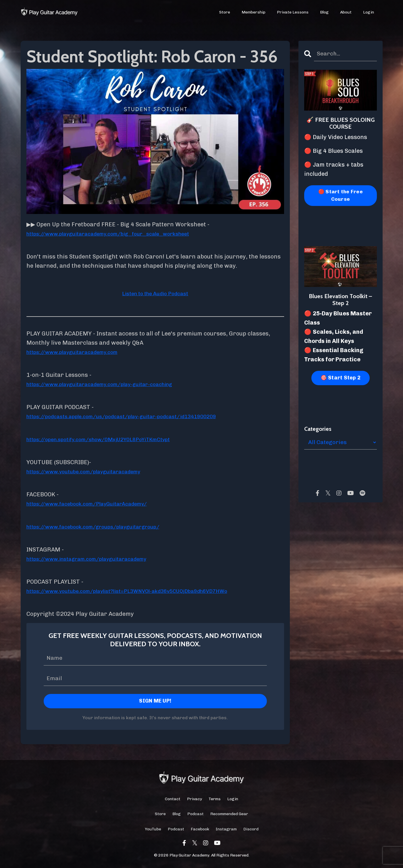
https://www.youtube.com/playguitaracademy (92, 471)
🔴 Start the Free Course (340, 196)
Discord (251, 830)
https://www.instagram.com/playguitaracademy (96, 559)
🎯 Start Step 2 (341, 379)
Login (369, 12)
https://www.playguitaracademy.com (79, 352)
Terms (215, 800)
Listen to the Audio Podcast (155, 293)
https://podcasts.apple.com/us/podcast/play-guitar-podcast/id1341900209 (134, 416)
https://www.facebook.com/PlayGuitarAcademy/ (95, 504)
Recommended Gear (229, 815)
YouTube (153, 830)
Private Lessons (293, 12)
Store (225, 12)
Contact (173, 800)
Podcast (195, 815)
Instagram (226, 830)
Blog (324, 12)
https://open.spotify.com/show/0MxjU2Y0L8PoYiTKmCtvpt (109, 439)
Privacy (194, 800)
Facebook (200, 830)
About (346, 12)
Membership (254, 12)
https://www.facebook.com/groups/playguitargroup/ (102, 526)
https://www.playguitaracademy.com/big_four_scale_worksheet (119, 234)
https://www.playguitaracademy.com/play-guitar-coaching (110, 384)
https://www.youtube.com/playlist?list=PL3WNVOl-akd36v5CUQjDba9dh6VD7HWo (141, 591)
